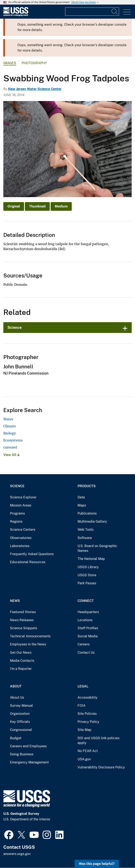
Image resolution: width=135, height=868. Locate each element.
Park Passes (87, 583)
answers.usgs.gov (17, 854)
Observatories (21, 538)
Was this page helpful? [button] (97, 864)
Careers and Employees (28, 746)
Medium (61, 206)
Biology (10, 433)
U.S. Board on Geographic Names (97, 548)
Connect (86, 601)
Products (87, 486)
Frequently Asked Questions (32, 554)
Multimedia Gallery (92, 521)
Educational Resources (28, 562)
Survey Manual (21, 706)
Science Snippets (24, 628)
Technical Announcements (30, 636)
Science (15, 327)
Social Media (88, 636)
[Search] (115, 12)
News (15, 601)
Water (8, 419)
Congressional (21, 730)
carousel (10, 447)
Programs (17, 513)
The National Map (91, 559)
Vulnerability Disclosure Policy (101, 767)
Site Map (85, 730)
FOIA (81, 706)
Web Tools (86, 530)
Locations (85, 620)
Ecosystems (13, 440)
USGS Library (88, 567)
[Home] (16, 15)
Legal (83, 686)
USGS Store (87, 575)
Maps (82, 505)
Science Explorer (23, 497)
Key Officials (20, 722)
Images (10, 63)
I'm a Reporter (21, 669)
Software (85, 538)
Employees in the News (28, 644)
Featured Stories (23, 612)
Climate (10, 426)
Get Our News (21, 653)
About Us (17, 697)
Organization (20, 714)
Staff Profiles (88, 628)
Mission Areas (21, 505)
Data (81, 497)
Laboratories (20, 546)
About (16, 686)
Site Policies (87, 714)
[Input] (92, 12)
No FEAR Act (88, 751)
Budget (16, 738)
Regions (16, 521)
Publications (87, 513)
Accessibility (88, 697)
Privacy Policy (88, 722)
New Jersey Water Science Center (35, 89)
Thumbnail (37, 206)
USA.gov (84, 759)
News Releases (22, 620)
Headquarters (88, 612)
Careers (84, 644)
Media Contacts (22, 661)
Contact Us (86, 653)
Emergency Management (29, 762)
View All (12, 455)
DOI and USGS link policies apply (99, 741)
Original (14, 206)
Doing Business (22, 754)
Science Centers (23, 530)
